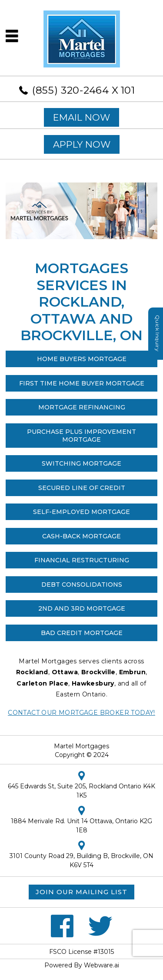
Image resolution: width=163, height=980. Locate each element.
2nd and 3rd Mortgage (82, 608)
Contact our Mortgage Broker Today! (81, 713)
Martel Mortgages (81, 746)
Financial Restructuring (82, 560)
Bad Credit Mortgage (82, 633)
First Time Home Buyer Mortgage (82, 383)
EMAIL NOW (81, 117)
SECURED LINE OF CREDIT (82, 488)
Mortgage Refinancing (82, 407)
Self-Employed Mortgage (81, 512)
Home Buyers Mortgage (82, 359)
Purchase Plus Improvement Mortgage (81, 436)
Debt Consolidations (82, 585)
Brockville (98, 672)
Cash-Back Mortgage (81, 536)
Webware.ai (101, 965)
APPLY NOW (82, 144)
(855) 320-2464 (71, 90)
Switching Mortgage (81, 463)
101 (128, 90)
